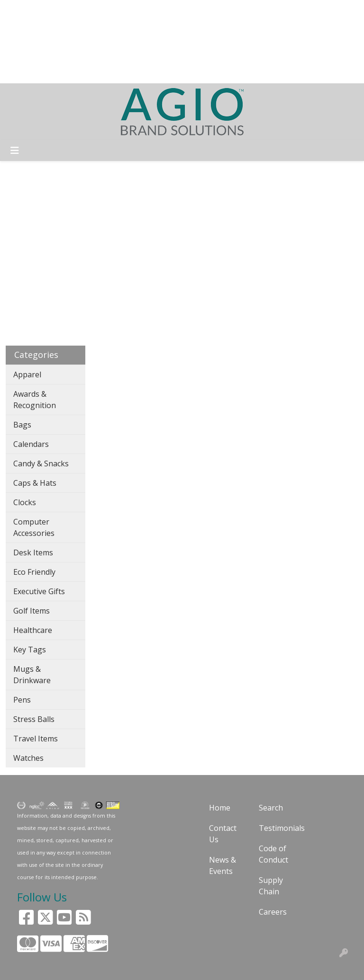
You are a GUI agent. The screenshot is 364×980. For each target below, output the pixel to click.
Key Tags (30, 650)
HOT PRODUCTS (110, 73)
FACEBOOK (123, 52)
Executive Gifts (39, 591)
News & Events (223, 865)
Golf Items (32, 611)
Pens (22, 700)
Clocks (25, 502)
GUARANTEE (144, 10)
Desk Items (33, 552)
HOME (20, 10)
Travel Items (36, 739)
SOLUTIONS (60, 10)
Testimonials (278, 828)
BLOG (19, 31)
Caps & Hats (35, 483)
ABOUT (102, 10)
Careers (273, 912)
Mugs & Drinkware (32, 675)
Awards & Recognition (35, 400)
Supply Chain (271, 886)
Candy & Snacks (41, 463)
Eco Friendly (34, 572)
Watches (28, 758)
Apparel (27, 374)
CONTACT (27, 52)
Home (220, 808)
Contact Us (223, 834)
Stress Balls (34, 719)
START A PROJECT (41, 73)
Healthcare (33, 630)
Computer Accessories (34, 527)
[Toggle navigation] (15, 151)
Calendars (31, 444)
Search (219, 10)
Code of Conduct (273, 854)
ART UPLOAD (112, 31)
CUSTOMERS (59, 31)
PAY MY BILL (75, 52)
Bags (22, 425)
